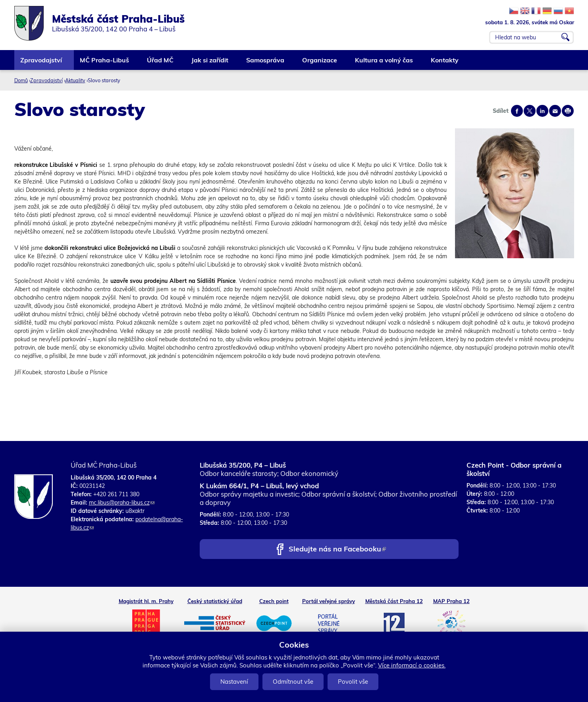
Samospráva (266, 63)
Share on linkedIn (542, 111)
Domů (21, 80)
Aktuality (75, 80)
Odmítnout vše (293, 682)
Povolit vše (353, 682)
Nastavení (234, 682)
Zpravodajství (41, 63)
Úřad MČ (161, 63)
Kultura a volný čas (384, 63)
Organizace (320, 63)
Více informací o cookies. (412, 665)
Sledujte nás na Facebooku (337, 550)
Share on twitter (530, 111)
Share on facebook (517, 111)
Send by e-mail (555, 111)
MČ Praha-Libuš (105, 63)
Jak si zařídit (210, 63)
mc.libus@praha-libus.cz (122, 503)
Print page (568, 111)
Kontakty (445, 63)
